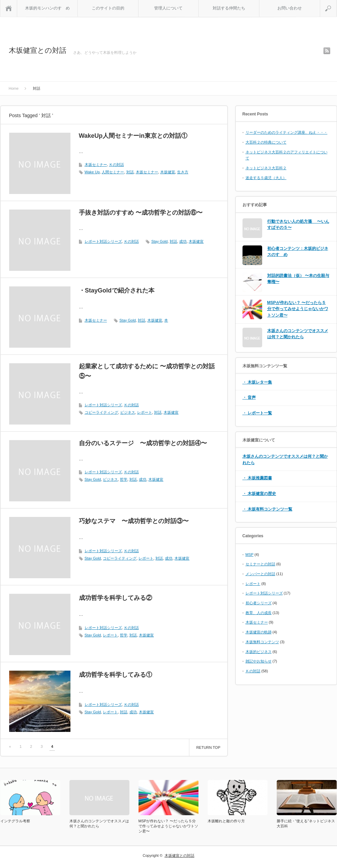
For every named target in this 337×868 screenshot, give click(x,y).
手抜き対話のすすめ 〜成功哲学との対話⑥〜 (141, 213)
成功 (183, 241)
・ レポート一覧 (257, 413)
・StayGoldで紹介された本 (117, 290)
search (336, 3)
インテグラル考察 (15, 821)
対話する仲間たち (229, 8)
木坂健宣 (168, 172)
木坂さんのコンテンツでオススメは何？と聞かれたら (298, 334)
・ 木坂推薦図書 (257, 478)
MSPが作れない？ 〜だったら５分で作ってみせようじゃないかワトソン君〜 (298, 309)
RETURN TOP (208, 747)
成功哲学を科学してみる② (115, 598)
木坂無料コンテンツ (262, 642)
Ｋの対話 (117, 165)
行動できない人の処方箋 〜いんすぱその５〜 (298, 225)
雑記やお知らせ (259, 661)
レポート (145, 412)
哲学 (124, 479)
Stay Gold (160, 241)
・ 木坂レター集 (257, 382)
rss (327, 51)
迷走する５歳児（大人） (266, 178)
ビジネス (128, 412)
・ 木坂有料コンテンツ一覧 (267, 509)
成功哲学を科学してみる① (115, 675)
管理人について (168, 8)
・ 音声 (249, 397)
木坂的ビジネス (259, 652)
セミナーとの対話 (260, 564)
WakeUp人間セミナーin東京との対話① (133, 136)
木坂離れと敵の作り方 (226, 821)
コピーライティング (101, 412)
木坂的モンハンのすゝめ (47, 8)
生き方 (183, 172)
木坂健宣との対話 (38, 50)
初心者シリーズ (259, 603)
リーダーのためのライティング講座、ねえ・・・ (287, 132)
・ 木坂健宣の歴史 (259, 494)
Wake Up (92, 172)
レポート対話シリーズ (103, 241)
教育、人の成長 (259, 613)
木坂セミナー (96, 165)
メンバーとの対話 (260, 574)
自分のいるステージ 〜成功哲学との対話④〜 (143, 443)
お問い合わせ (290, 8)
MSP (250, 555)
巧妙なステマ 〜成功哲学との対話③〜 (134, 521)
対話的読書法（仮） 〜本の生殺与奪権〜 (298, 279)
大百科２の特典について (266, 142)
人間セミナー (113, 172)
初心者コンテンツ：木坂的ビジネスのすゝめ (298, 252)
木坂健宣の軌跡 (259, 632)
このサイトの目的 (108, 8)
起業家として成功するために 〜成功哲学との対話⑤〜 (147, 371)
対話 (130, 172)
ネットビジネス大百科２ (266, 168)
